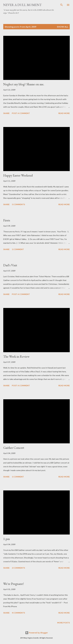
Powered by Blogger (36, 633)
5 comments (18, 204)
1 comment (18, 249)
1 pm (7, 539)
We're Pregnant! (14, 584)
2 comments (18, 568)
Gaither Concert (14, 448)
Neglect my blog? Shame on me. (24, 84)
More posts (63, 623)
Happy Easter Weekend (18, 175)
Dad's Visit (10, 265)
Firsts (7, 220)
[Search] (62, 5)
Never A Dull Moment (22, 5)
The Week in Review (16, 356)
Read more (64, 113)
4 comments (18, 613)
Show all (63, 27)
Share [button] (6, 113)
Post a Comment (21, 113)
